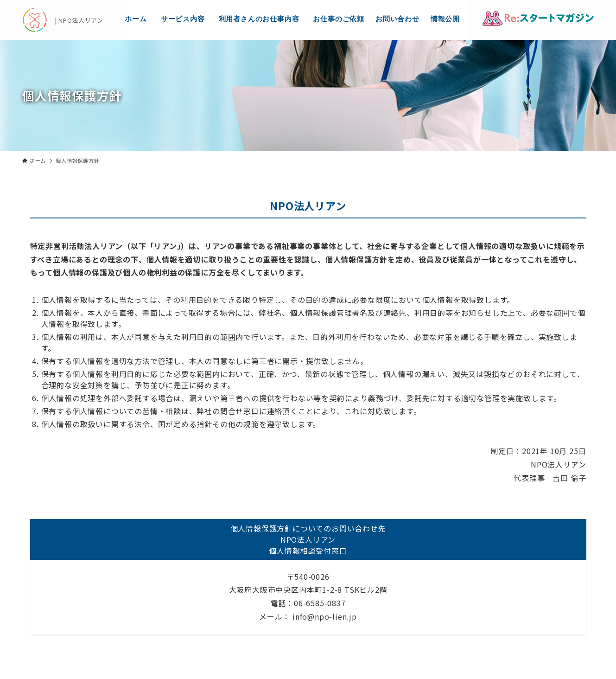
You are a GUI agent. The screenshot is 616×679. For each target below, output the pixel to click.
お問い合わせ (397, 19)
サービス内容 (183, 19)
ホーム (136, 19)
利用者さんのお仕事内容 (259, 19)
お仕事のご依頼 (339, 19)
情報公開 (445, 19)
